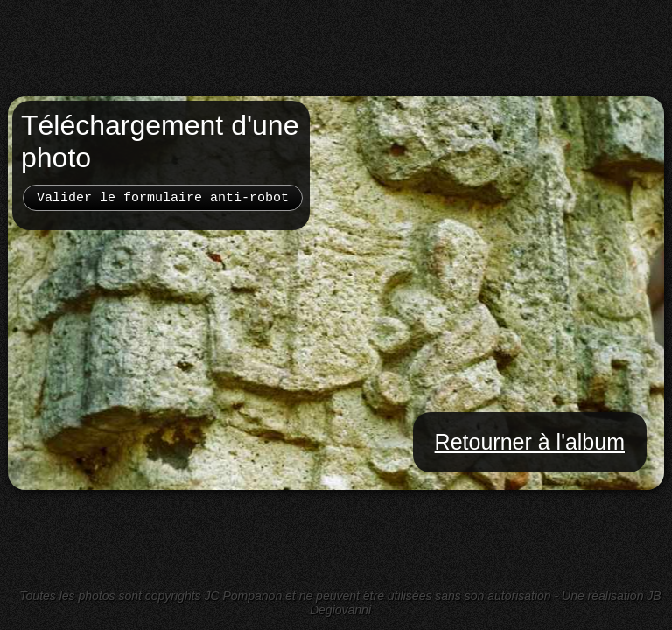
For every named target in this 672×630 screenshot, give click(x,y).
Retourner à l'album (530, 442)
